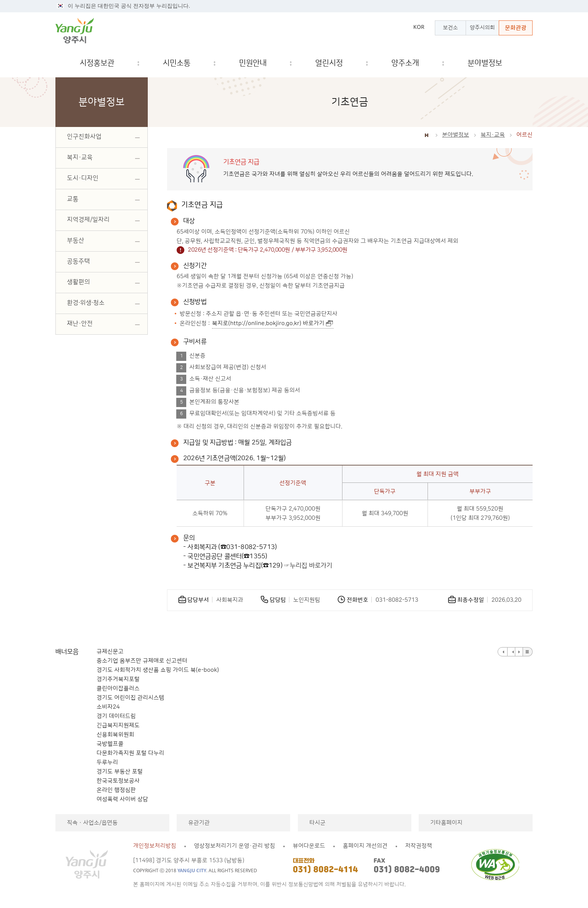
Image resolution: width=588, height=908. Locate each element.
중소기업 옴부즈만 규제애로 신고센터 (142, 661)
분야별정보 (456, 135)
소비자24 (108, 707)
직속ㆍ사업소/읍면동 (92, 823)
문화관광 (516, 28)
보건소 (450, 28)
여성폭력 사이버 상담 (122, 799)
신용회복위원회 (115, 735)
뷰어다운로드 (309, 846)
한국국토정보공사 (118, 781)
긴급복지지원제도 (118, 725)
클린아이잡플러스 (118, 689)
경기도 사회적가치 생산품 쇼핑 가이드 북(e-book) (158, 670)
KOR (419, 27)
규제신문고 (110, 652)
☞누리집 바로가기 (308, 566)
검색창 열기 (520, 63)
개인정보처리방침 (155, 846)
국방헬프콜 (110, 744)
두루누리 (107, 762)
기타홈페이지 (446, 823)
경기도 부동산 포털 (120, 772)
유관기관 (199, 823)
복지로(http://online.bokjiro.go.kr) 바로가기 (268, 323)
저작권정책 (419, 846)
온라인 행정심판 (116, 790)
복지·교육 (493, 135)
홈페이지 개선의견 (365, 846)
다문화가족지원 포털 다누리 (130, 753)
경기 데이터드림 (116, 716)
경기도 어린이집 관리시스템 (130, 698)
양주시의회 (482, 28)
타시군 (317, 823)
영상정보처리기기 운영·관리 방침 (235, 846)
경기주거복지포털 (118, 679)
